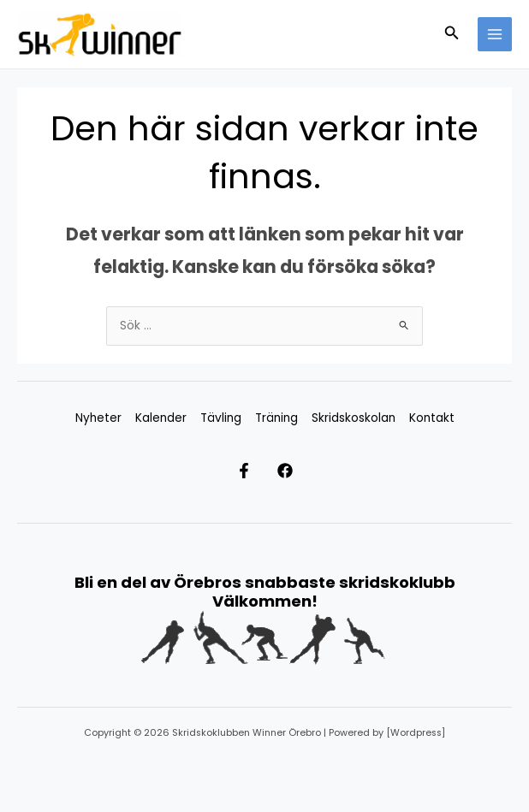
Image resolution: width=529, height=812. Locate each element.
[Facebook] (294, 472)
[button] (452, 35)
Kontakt (432, 420)
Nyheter (98, 420)
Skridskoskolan (354, 420)
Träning (276, 420)
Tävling (221, 420)
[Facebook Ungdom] (235, 472)
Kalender (161, 420)
